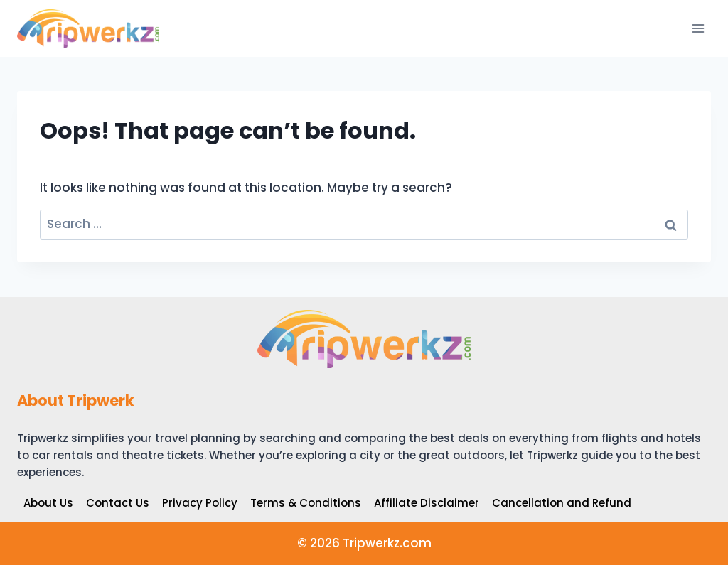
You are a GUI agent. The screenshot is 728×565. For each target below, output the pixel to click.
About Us (48, 503)
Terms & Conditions (306, 503)
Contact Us (118, 503)
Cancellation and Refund (562, 503)
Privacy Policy (200, 503)
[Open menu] (698, 28)
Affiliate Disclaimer (427, 503)
